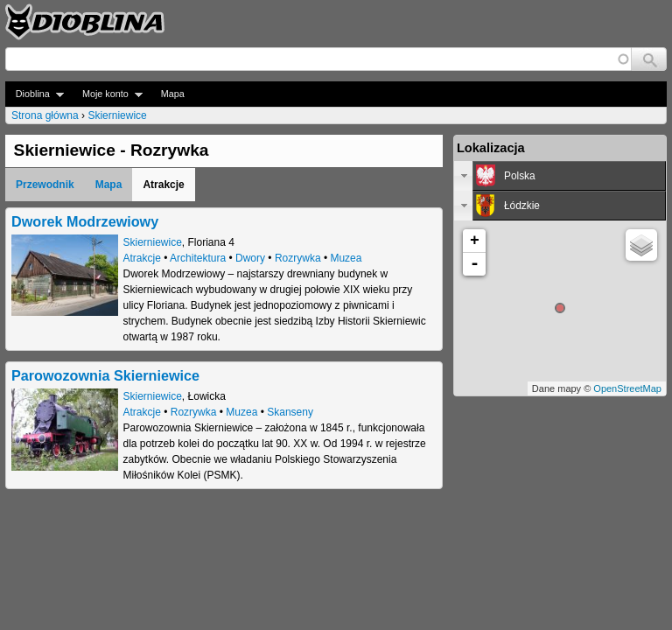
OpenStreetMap (627, 388)
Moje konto (107, 94)
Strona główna (45, 115)
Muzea (346, 258)
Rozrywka (298, 258)
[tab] (560, 176)
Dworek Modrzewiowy (85, 221)
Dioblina (35, 94)
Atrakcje (142, 258)
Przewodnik (45, 185)
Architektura (198, 258)
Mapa (173, 94)
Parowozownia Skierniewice (105, 375)
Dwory (250, 258)
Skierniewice (117, 115)
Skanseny (290, 412)
